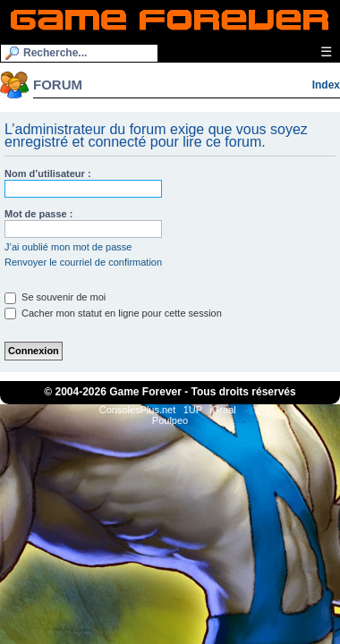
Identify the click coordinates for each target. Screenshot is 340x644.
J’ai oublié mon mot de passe (68, 247)
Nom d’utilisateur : (48, 174)
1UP (193, 410)
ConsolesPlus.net (138, 410)
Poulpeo (170, 420)
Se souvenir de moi (55, 297)
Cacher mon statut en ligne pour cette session (113, 313)
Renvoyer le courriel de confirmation (83, 262)
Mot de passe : (38, 214)
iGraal (222, 410)
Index (326, 85)
